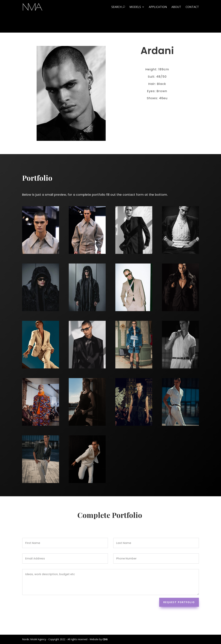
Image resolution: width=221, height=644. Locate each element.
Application (158, 7)
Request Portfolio (179, 602)
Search (118, 7)
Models (135, 7)
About (176, 7)
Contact (192, 7)
